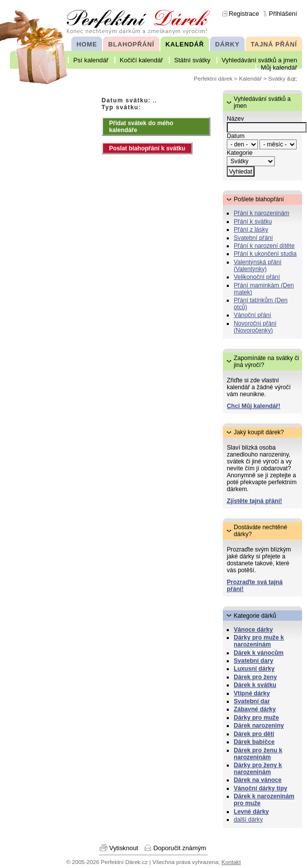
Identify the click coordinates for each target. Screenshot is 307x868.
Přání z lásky (251, 229)
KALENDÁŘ (185, 44)
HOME (87, 44)
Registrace (244, 14)
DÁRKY (227, 44)
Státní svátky (192, 60)
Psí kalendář (91, 60)
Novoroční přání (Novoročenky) (255, 327)
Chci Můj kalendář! (254, 406)
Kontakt (231, 862)
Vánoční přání (253, 315)
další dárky (248, 820)
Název (235, 119)
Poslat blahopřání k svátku (147, 148)
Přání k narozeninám (261, 213)
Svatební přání (253, 238)
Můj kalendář (279, 68)
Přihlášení (283, 14)
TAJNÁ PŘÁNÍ (274, 44)
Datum (236, 136)
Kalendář (251, 79)
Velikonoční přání (257, 277)
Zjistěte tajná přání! (254, 501)
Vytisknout (124, 848)
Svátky (277, 79)
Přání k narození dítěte (264, 246)
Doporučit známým (180, 848)
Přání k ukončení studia (265, 254)
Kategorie (240, 153)
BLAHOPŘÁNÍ (131, 44)
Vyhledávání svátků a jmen (259, 60)
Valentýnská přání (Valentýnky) (257, 266)
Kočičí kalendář (142, 60)
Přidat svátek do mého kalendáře (141, 127)
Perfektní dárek (213, 79)
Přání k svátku (253, 222)
